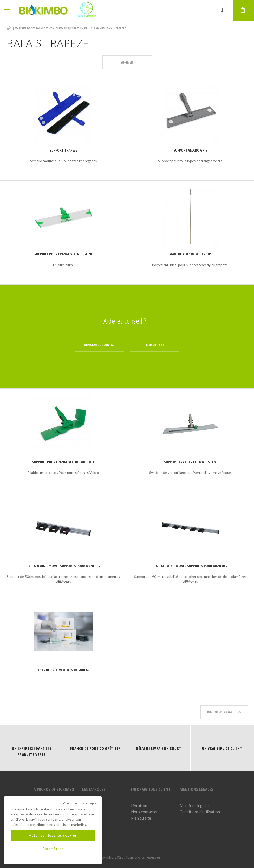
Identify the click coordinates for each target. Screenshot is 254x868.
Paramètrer (53, 849)
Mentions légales (195, 805)
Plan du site (141, 818)
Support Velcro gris (190, 150)
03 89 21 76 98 (155, 345)
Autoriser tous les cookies (53, 835)
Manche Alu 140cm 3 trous (190, 254)
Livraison (139, 805)
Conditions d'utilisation (200, 812)
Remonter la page (224, 712)
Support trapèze (63, 150)
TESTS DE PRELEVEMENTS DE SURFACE (63, 670)
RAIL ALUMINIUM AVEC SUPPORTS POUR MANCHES (63, 566)
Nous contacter (144, 812)
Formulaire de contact (99, 345)
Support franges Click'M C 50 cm (190, 462)
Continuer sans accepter (80, 803)
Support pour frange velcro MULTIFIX (63, 462)
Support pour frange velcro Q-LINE (63, 254)
